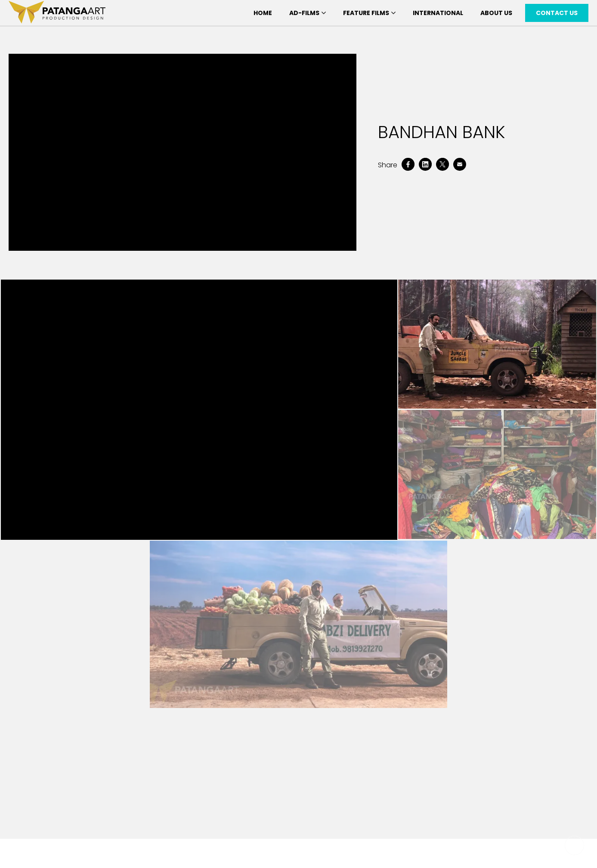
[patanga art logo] (57, 13)
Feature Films (369, 13)
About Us (496, 13)
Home (263, 13)
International (438, 13)
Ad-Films (308, 13)
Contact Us (557, 13)
